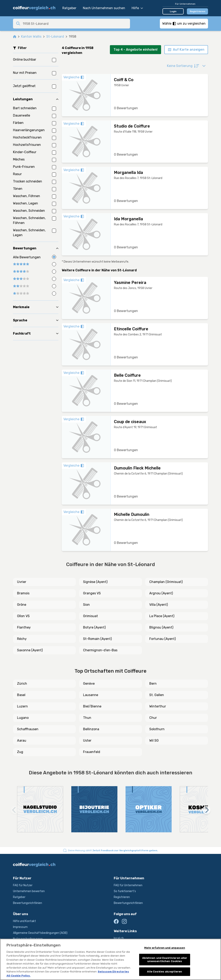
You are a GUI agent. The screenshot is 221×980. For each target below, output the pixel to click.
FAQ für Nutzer (23, 885)
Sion (86, 605)
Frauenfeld (92, 752)
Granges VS (92, 593)
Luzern (22, 706)
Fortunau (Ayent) (162, 639)
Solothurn (157, 729)
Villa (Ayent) (159, 605)
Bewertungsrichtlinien (28, 903)
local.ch (119, 938)
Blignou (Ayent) (161, 627)
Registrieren (198, 11)
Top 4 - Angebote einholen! (135, 50)
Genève (89, 684)
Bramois (23, 593)
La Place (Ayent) (162, 616)
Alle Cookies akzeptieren (165, 972)
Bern (153, 684)
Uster (87, 740)
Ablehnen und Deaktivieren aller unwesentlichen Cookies (165, 960)
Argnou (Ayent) (161, 593)
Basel (21, 695)
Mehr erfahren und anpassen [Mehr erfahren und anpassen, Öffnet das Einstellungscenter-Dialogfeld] (165, 948)
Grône (22, 605)
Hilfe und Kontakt (24, 921)
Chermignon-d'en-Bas (100, 650)
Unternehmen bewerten (29, 891)
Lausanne (91, 695)
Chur (153, 718)
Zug (20, 752)
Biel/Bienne (92, 706)
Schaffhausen (28, 729)
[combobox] (75, 24)
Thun (87, 718)
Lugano (23, 718)
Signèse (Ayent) (95, 582)
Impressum (20, 927)
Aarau (22, 740)
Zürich (22, 684)
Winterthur (158, 706)
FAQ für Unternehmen (128, 885)
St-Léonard (55, 37)
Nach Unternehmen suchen (104, 8)
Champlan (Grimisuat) (166, 582)
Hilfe (137, 8)
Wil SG (154, 740)
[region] (110, 959)
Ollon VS (23, 616)
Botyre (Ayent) (94, 627)
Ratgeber (69, 8)
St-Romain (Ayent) (97, 639)
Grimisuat (90, 616)
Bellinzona (91, 729)
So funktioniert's (125, 891)
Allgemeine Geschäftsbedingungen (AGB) (40, 933)
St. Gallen (157, 695)
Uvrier (22, 582)
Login (173, 11)
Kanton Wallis (31, 37)
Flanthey (24, 627)
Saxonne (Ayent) (30, 650)
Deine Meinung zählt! (113, 850)
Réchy (22, 639)
